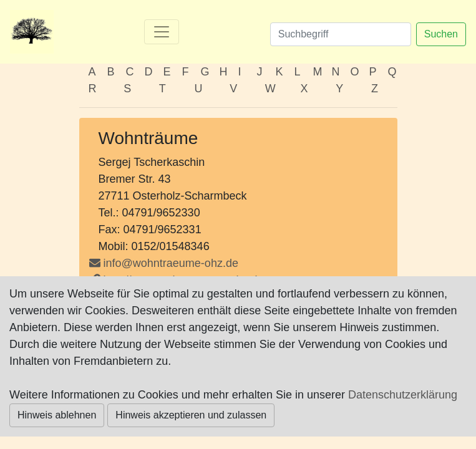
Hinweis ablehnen (57, 415)
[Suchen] (341, 34)
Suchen (441, 34)
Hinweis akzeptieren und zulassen (191, 415)
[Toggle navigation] (162, 32)
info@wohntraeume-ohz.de (171, 263)
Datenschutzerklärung (403, 395)
